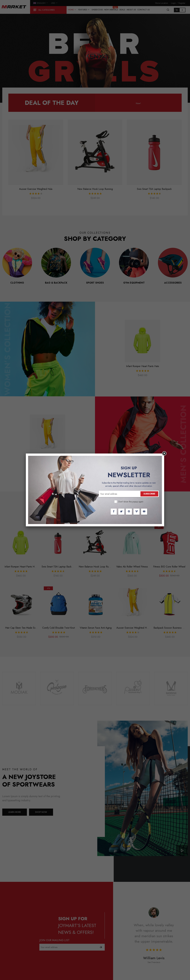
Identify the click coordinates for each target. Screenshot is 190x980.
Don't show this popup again (131, 502)
